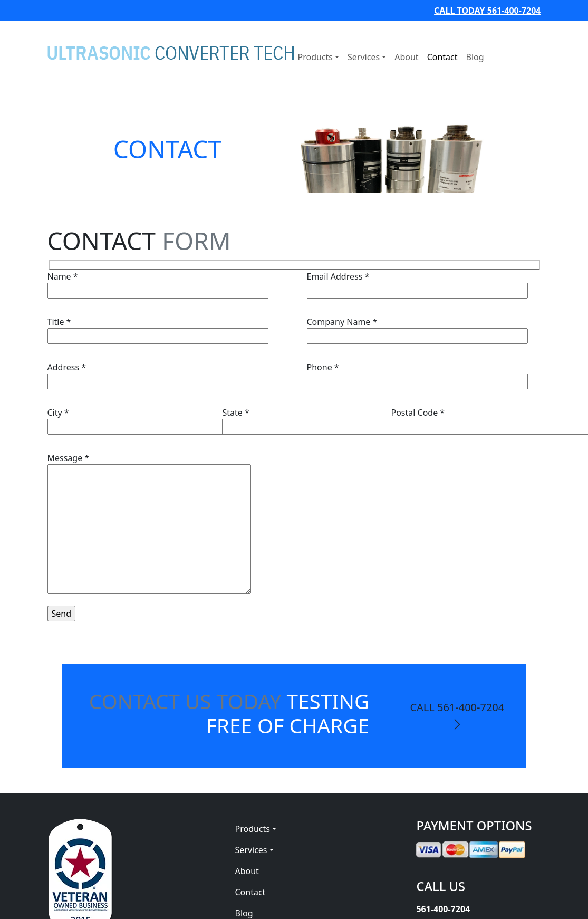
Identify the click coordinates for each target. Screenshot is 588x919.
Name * (158, 284)
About (406, 57)
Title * (158, 329)
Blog (475, 57)
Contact (442, 57)
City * (158, 420)
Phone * (417, 374)
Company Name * (417, 329)
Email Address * (417, 284)
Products (316, 57)
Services (364, 57)
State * (332, 420)
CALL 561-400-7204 (457, 715)
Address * (158, 374)
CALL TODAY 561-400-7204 (487, 11)
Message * (149, 524)
